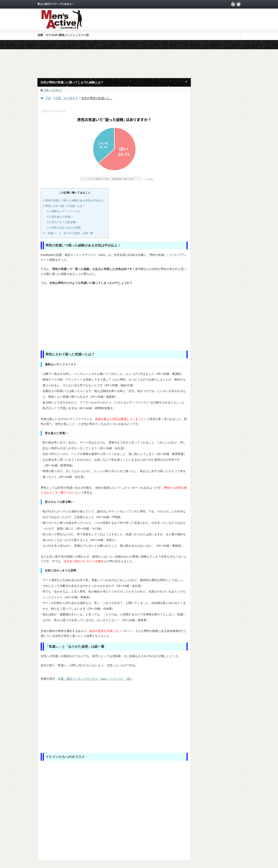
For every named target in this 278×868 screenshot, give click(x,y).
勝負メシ (64, 35)
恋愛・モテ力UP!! (48, 35)
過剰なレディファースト (64, 211)
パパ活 (85, 35)
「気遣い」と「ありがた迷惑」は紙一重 (68, 233)
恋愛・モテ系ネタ (53, 90)
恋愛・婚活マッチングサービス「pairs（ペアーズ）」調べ (95, 679)
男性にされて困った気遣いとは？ (64, 206)
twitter (239, 4)
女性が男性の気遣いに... (97, 98)
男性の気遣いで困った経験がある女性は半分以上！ (75, 200)
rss (233, 4)
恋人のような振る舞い (62, 222)
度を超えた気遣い (60, 217)
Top (46, 98)
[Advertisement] (193, 19)
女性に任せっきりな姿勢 (64, 228)
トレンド (75, 35)
